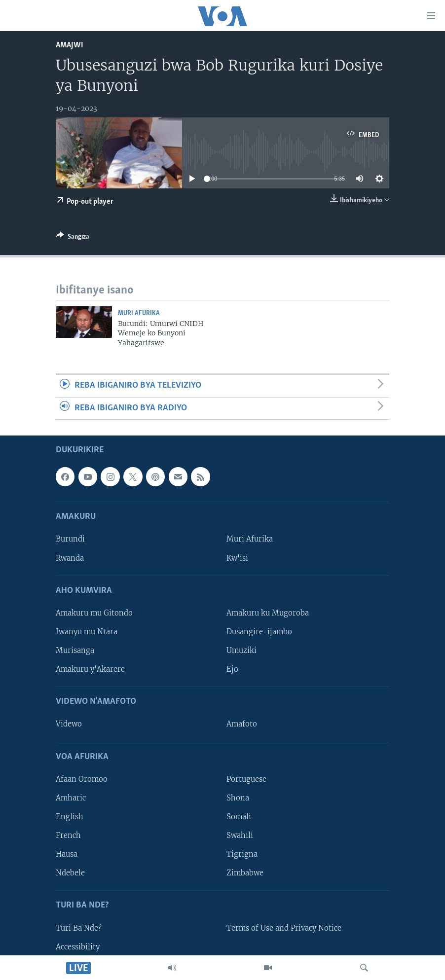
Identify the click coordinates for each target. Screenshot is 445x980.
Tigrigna (242, 854)
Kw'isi (237, 558)
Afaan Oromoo (82, 779)
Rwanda (70, 558)
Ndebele (70, 873)
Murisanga (75, 651)
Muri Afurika (139, 313)
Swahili (240, 835)
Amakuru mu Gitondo (94, 613)
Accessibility (78, 947)
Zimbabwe (245, 873)
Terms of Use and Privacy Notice (284, 928)
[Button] (73, 238)
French (68, 835)
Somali (239, 817)
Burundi (70, 539)
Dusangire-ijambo (259, 632)
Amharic (71, 798)
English (70, 817)
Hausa (67, 854)
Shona (238, 798)
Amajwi (70, 45)
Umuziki (241, 651)
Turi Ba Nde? (79, 928)
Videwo (69, 724)
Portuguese (246, 779)
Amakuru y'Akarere (90, 669)
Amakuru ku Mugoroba (268, 613)
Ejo (232, 669)
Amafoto (242, 724)
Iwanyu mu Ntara (87, 632)
